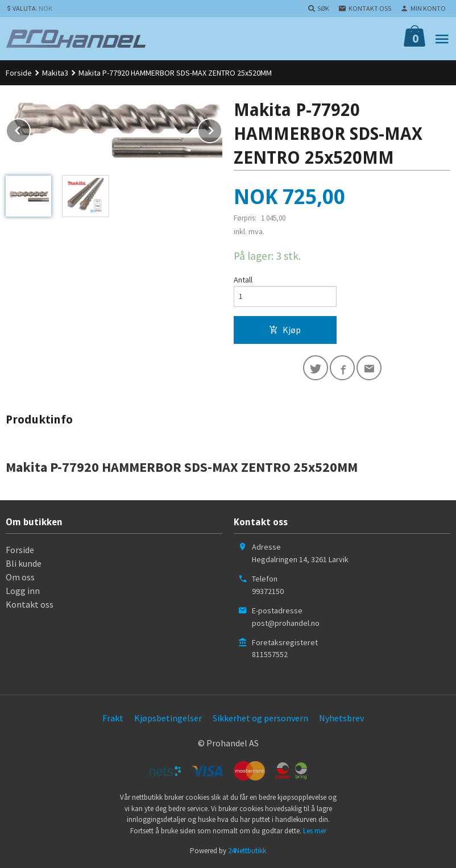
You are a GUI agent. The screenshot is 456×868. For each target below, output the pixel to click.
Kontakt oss (30, 604)
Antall (243, 280)
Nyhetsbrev (341, 718)
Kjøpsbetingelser (168, 718)
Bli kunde (24, 563)
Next (222, 128)
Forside (19, 73)
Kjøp (285, 330)
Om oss (20, 577)
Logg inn (23, 591)
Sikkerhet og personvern (260, 718)
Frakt (113, 718)
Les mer (315, 831)
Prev (30, 128)
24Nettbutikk (247, 851)
